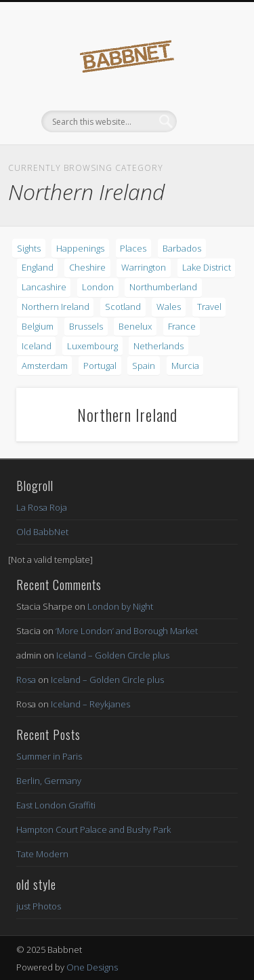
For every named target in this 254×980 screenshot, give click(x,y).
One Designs (92, 967)
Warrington (144, 267)
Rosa (26, 680)
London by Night (120, 606)
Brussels (86, 326)
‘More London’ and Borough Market (127, 631)
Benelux (135, 326)
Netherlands (158, 346)
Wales (169, 307)
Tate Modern (42, 854)
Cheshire (87, 267)
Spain (144, 366)
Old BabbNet (42, 532)
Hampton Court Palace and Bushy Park (93, 829)
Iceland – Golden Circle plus (113, 655)
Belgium (38, 326)
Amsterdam (45, 366)
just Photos (39, 906)
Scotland (123, 307)
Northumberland (163, 287)
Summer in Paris (49, 756)
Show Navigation (205, 121)
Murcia (185, 366)
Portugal (100, 366)
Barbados (182, 248)
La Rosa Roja (42, 507)
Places (133, 248)
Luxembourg (92, 346)
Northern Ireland (56, 307)
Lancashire (44, 287)
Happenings (80, 248)
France (182, 326)
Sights (29, 248)
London (98, 287)
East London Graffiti (56, 805)
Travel (209, 307)
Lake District (207, 267)
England (38, 267)
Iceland (37, 346)
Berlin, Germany (49, 781)
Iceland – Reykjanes (90, 704)
